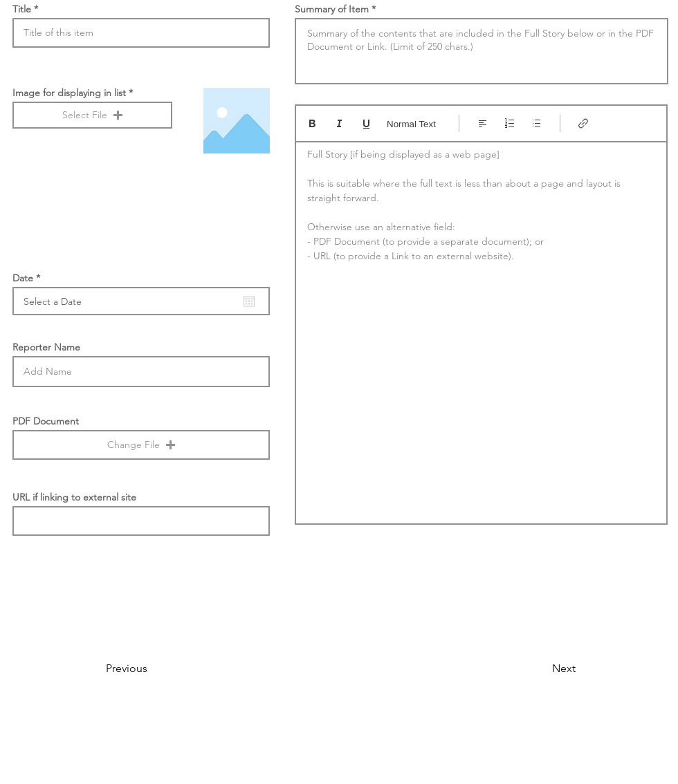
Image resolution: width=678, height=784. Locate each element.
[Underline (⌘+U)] (366, 123)
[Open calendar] (249, 301)
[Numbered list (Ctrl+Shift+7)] (510, 123)
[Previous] (152, 669)
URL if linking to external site (74, 497)
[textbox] (481, 328)
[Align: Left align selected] (483, 123)
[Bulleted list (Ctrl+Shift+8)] (537, 123)
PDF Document (46, 421)
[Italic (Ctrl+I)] (339, 123)
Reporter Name (46, 347)
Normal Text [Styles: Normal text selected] (411, 124)
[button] (92, 115)
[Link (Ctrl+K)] (584, 123)
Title (22, 9)
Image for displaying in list (69, 93)
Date (29, 278)
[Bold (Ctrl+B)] (312, 123)
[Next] (541, 669)
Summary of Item (332, 9)
